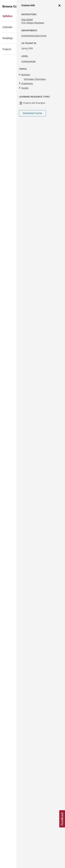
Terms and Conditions (18, 836)
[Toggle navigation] (6, 4)
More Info (53, 43)
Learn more (40, 821)
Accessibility (13, 828)
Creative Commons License (20, 832)
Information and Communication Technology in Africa (26, 26)
